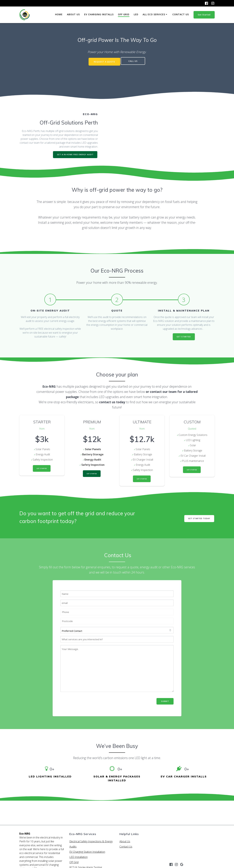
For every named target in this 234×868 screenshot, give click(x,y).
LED (136, 14)
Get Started (204, 15)
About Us (73, 14)
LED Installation (78, 857)
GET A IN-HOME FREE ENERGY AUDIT (74, 154)
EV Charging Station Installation (87, 852)
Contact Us (181, 14)
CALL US (134, 61)
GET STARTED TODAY (198, 520)
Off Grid (124, 14)
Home (59, 14)
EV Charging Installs (99, 14)
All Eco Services (154, 14)
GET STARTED (184, 337)
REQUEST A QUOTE (104, 61)
